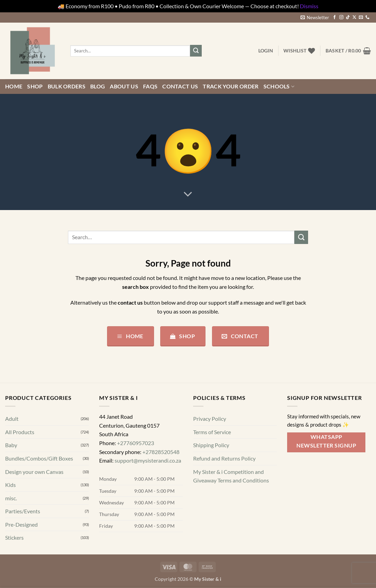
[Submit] (196, 51)
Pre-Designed (21, 524)
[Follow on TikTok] (348, 17)
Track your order (231, 86)
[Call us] (367, 17)
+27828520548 (161, 451)
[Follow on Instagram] (341, 17)
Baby (11, 445)
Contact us (180, 86)
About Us (124, 86)
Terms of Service (212, 432)
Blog (98, 86)
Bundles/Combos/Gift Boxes (39, 458)
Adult (12, 419)
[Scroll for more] (188, 194)
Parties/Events (23, 511)
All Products (20, 432)
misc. (11, 498)
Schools (279, 86)
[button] (315, 17)
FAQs (150, 86)
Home (14, 86)
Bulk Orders (67, 86)
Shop (35, 86)
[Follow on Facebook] (334, 17)
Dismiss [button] (309, 6)
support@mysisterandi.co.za (148, 460)
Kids (10, 485)
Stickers (14, 537)
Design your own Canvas (34, 471)
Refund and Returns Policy (224, 458)
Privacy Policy (210, 419)
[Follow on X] (354, 17)
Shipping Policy (211, 445)
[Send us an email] (361, 17)
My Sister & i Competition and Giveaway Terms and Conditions (231, 476)
